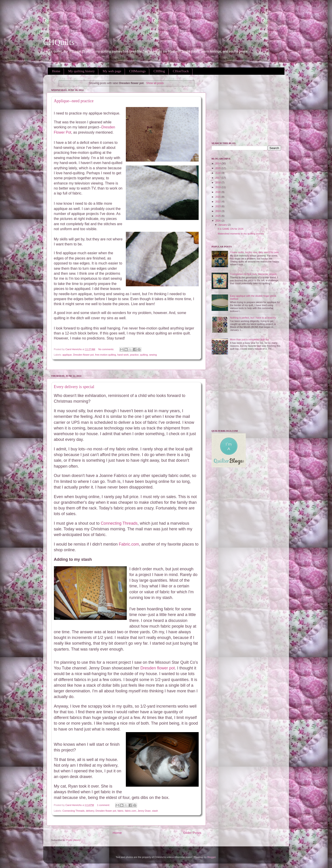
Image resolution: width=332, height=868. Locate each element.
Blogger (212, 857)
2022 (218, 202)
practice (134, 355)
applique (67, 355)
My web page (112, 71)
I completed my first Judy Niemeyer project (253, 274)
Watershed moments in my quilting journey (241, 234)
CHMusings (138, 71)
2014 (218, 163)
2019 (218, 187)
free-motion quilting (106, 355)
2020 (218, 192)
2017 (218, 178)
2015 (218, 168)
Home (56, 71)
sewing (153, 355)
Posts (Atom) (73, 840)
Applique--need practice (74, 101)
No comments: (107, 349)
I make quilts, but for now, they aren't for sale (254, 252)
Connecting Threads (119, 523)
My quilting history (82, 71)
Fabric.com (129, 544)
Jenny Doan (144, 811)
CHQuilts (59, 42)
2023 (218, 206)
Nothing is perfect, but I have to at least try (253, 318)
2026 (218, 221)
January (223, 225)
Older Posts (192, 833)
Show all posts (155, 83)
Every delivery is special (74, 387)
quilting (144, 355)
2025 (218, 216)
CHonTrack (181, 71)
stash (155, 811)
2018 (218, 182)
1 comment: (104, 805)
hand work (123, 355)
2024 (218, 211)
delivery (90, 811)
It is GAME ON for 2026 (230, 229)
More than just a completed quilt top (250, 339)
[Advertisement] (83, 10)
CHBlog (159, 71)
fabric (120, 811)
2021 (218, 197)
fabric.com (131, 811)
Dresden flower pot (83, 355)
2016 (218, 173)
